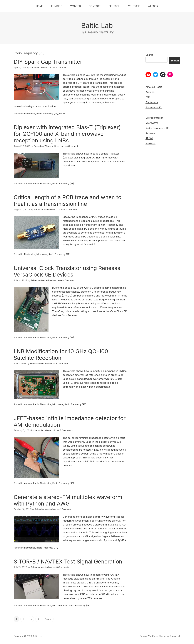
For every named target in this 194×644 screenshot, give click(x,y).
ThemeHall (175, 636)
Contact (95, 6)
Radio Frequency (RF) (47, 114)
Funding (57, 6)
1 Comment (62, 67)
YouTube (134, 6)
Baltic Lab (97, 26)
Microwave (42, 254)
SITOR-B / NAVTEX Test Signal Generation (68, 562)
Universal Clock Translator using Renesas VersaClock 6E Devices (67, 271)
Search (150, 55)
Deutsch (114, 6)
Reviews (150, 133)
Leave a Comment (69, 146)
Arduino (150, 92)
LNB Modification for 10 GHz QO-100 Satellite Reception (61, 355)
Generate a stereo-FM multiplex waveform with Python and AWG (68, 500)
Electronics (30, 114)
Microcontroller (60, 605)
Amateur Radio (31, 184)
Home (40, 6)
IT (147, 113)
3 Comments (62, 363)
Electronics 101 (154, 107)
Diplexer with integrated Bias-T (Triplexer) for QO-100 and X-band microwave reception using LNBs (67, 134)
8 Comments (63, 567)
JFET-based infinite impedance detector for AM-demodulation (70, 421)
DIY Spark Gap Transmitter (48, 62)
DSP (148, 97)
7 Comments (66, 430)
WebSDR (153, 6)
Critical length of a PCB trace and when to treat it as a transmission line (68, 200)
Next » (48, 619)
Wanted (76, 6)
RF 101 (62, 114)
